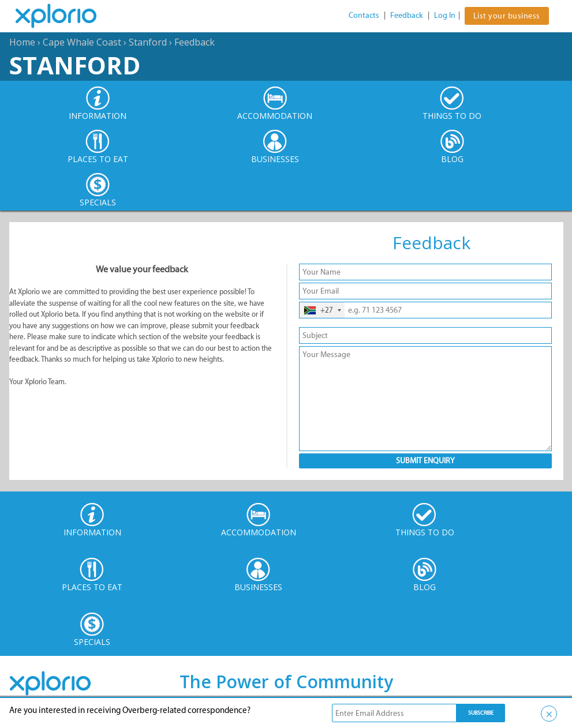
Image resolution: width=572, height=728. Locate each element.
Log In (445, 15)
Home (22, 42)
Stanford (148, 42)
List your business (507, 16)
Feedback (407, 15)
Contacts (364, 15)
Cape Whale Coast (82, 42)
